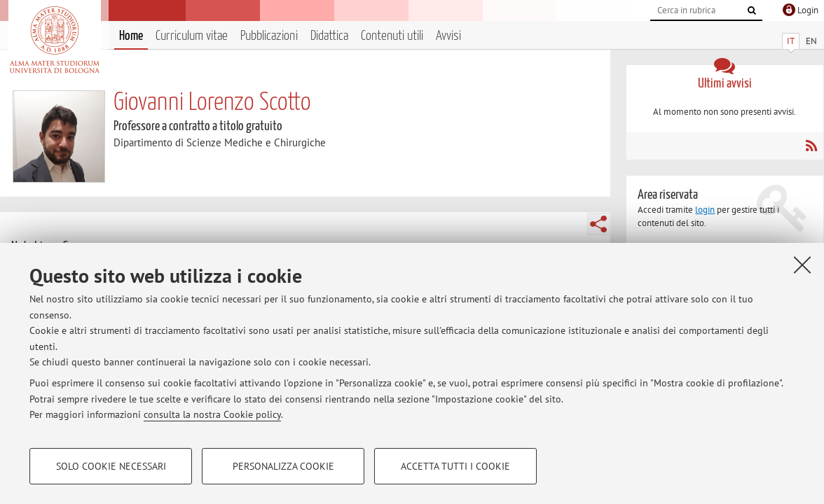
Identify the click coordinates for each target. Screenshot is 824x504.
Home (131, 36)
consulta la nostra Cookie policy (212, 414)
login (705, 210)
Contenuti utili (392, 36)
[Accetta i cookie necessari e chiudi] (802, 265)
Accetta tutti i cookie (455, 466)
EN (811, 41)
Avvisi (448, 36)
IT (791, 41)
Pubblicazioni (269, 36)
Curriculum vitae (192, 36)
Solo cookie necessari (111, 466)
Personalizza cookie (283, 466)
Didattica (329, 36)
